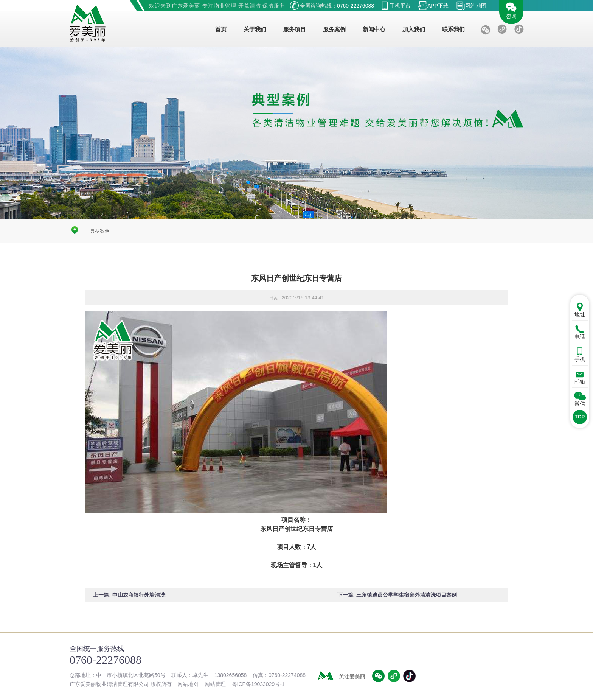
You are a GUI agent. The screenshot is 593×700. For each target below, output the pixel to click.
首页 (221, 29)
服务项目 (295, 29)
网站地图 (476, 6)
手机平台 (400, 6)
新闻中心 (374, 29)
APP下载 (438, 6)
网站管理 (215, 684)
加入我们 (414, 29)
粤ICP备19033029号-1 (258, 684)
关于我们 (255, 29)
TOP (580, 417)
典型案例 (100, 231)
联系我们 (453, 29)
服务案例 (334, 29)
